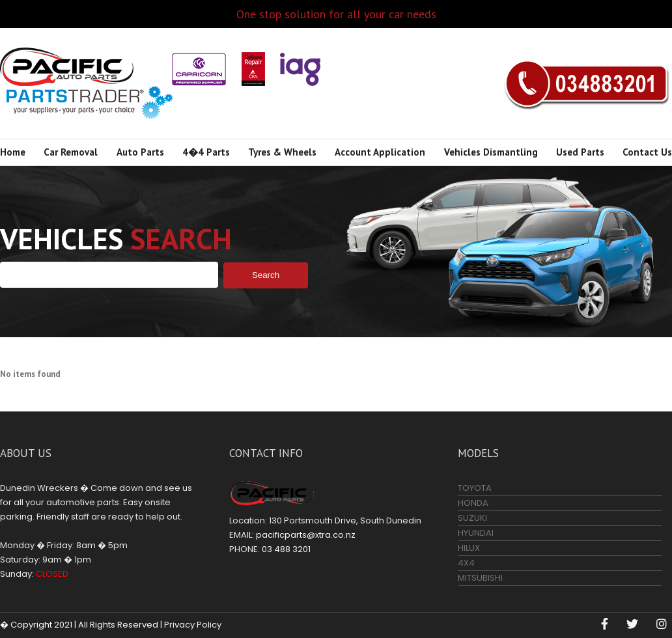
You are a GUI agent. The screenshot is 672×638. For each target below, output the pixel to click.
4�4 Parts (206, 152)
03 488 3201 (586, 83)
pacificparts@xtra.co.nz (306, 535)
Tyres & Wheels (282, 152)
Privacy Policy (193, 625)
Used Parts (580, 152)
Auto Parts (140, 152)
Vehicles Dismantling (491, 152)
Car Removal (71, 152)
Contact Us (647, 152)
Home (13, 152)
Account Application (380, 152)
